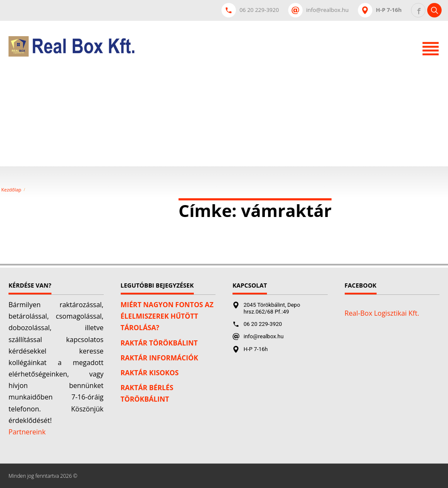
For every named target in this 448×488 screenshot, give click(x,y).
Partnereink (27, 432)
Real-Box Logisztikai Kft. (382, 313)
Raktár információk (160, 358)
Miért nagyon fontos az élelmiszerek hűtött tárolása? (167, 316)
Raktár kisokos (150, 373)
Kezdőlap (11, 190)
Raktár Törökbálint (159, 343)
